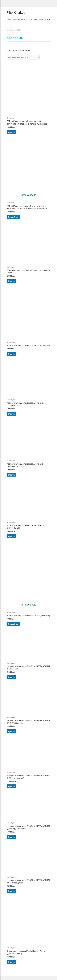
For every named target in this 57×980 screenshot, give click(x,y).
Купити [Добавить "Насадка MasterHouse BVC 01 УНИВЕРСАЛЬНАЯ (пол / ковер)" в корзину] (11, 677)
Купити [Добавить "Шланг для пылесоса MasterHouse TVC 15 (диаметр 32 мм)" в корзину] (11, 962)
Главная (10, 30)
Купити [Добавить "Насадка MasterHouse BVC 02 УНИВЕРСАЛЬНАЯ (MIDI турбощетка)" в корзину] (11, 731)
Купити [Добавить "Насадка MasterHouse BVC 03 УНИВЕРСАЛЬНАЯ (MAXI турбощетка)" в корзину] (11, 787)
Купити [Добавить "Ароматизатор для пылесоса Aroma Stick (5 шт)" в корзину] (11, 354)
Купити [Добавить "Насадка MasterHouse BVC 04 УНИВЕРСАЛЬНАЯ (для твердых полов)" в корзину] (11, 837)
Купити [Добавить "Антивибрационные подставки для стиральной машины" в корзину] (11, 281)
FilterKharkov (16, 13)
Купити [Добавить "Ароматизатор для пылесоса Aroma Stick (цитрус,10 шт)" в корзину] (11, 536)
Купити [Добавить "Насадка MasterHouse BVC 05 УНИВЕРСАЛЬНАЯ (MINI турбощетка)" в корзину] (11, 891)
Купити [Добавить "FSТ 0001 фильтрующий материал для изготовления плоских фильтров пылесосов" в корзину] (11, 132)
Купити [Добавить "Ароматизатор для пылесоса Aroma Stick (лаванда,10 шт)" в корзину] (11, 414)
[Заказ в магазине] (23, 57)
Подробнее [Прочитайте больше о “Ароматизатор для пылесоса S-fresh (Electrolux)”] (13, 624)
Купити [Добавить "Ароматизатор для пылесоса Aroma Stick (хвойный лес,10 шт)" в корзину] (11, 475)
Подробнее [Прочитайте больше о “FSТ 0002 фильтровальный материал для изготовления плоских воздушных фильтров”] (13, 217)
